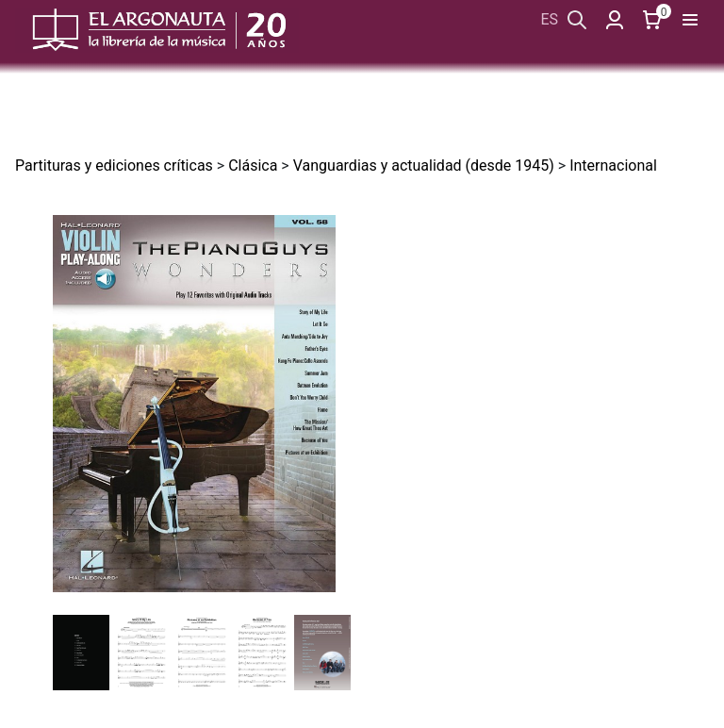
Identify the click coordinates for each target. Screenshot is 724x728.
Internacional (613, 165)
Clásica (253, 165)
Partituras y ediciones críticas (114, 165)
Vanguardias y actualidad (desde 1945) (424, 165)
